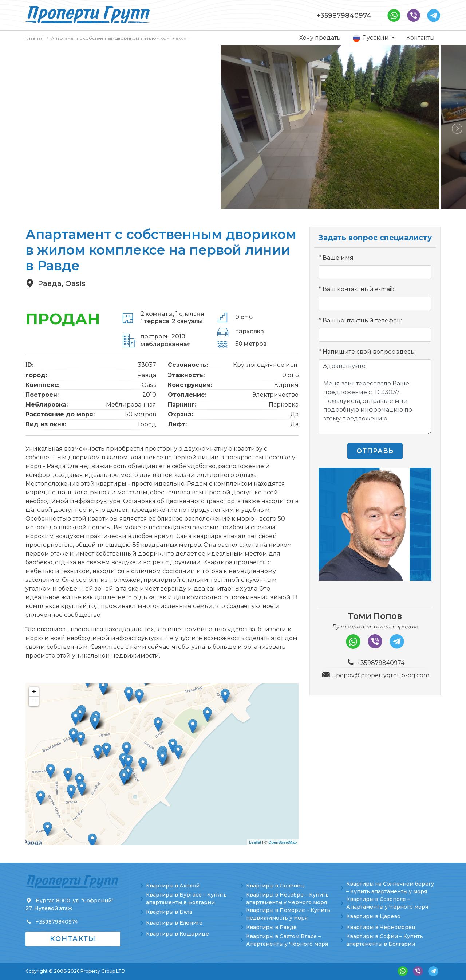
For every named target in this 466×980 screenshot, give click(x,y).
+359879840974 (344, 16)
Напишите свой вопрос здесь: (369, 352)
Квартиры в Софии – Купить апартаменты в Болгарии (385, 940)
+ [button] (34, 692)
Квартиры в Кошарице (177, 934)
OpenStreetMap (283, 842)
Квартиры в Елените (174, 923)
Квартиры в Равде (271, 927)
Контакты (420, 38)
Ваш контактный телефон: (362, 320)
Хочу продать (320, 38)
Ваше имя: (339, 258)
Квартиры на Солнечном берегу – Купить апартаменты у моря (390, 888)
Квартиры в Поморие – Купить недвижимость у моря (288, 914)
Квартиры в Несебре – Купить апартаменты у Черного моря (287, 899)
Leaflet (255, 842)
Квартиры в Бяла (169, 912)
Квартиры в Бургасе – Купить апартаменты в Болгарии (186, 899)
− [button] (34, 701)
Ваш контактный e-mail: (358, 289)
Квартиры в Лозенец (275, 886)
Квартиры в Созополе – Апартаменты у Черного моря (387, 903)
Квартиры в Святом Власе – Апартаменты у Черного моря (287, 940)
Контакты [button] (73, 939)
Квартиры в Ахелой (173, 886)
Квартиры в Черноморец (381, 927)
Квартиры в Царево (373, 916)
